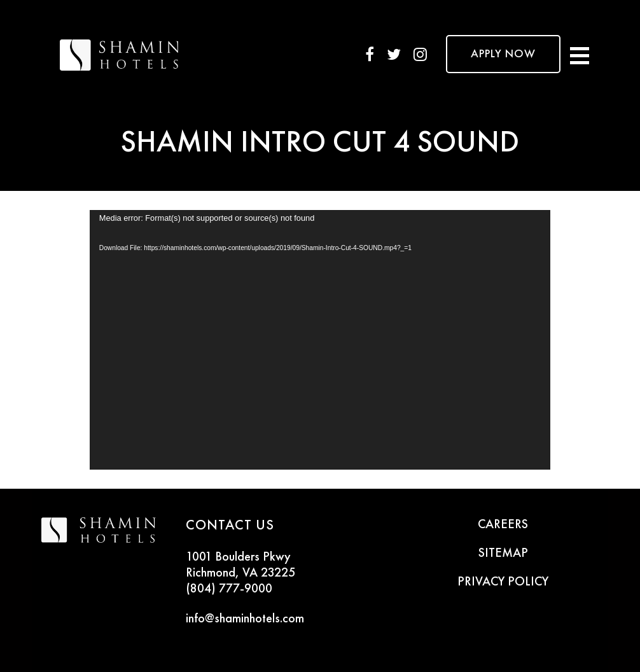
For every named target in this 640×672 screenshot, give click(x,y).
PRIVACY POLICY (503, 582)
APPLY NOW (503, 54)
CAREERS (503, 525)
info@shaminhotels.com (245, 619)
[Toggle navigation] (580, 54)
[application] (320, 340)
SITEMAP (503, 554)
